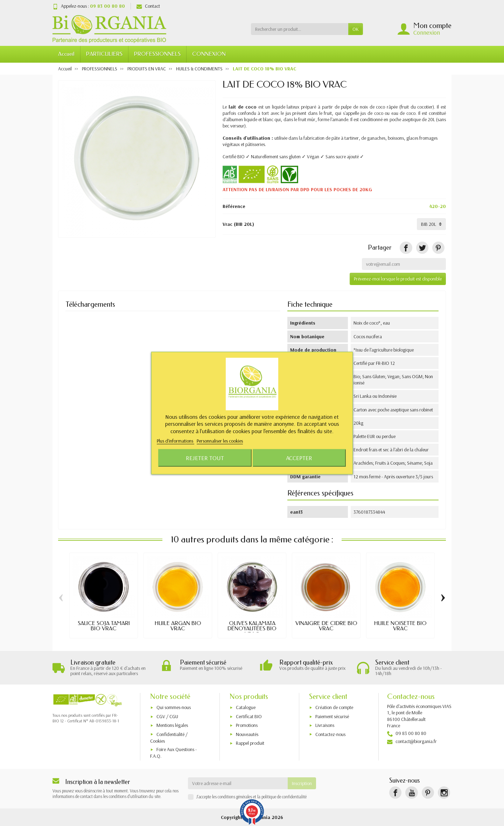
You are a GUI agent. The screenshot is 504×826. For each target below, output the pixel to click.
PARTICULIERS (104, 54)
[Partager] (406, 248)
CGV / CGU (167, 716)
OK (356, 29)
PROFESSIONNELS (157, 54)
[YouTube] (411, 793)
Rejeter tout (205, 458)
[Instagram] (444, 793)
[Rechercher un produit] (300, 29)
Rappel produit (250, 743)
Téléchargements (90, 304)
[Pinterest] (438, 248)
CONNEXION (209, 54)
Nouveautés (247, 734)
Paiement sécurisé (332, 716)
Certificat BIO (249, 716)
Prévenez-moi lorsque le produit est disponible (398, 279)
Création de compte (334, 708)
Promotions (247, 725)
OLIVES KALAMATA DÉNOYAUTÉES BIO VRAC (252, 629)
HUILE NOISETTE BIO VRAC (400, 626)
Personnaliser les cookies (220, 441)
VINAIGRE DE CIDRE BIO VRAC (326, 626)
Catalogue (246, 708)
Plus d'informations (176, 441)
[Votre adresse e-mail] (238, 783)
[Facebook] (395, 793)
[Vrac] (431, 224)
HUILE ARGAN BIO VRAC (178, 626)
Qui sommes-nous (174, 708)
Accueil (66, 54)
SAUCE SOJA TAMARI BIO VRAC (104, 626)
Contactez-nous (330, 734)
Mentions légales (172, 725)
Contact (148, 6)
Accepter (299, 458)
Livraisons (325, 725)
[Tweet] (422, 248)
